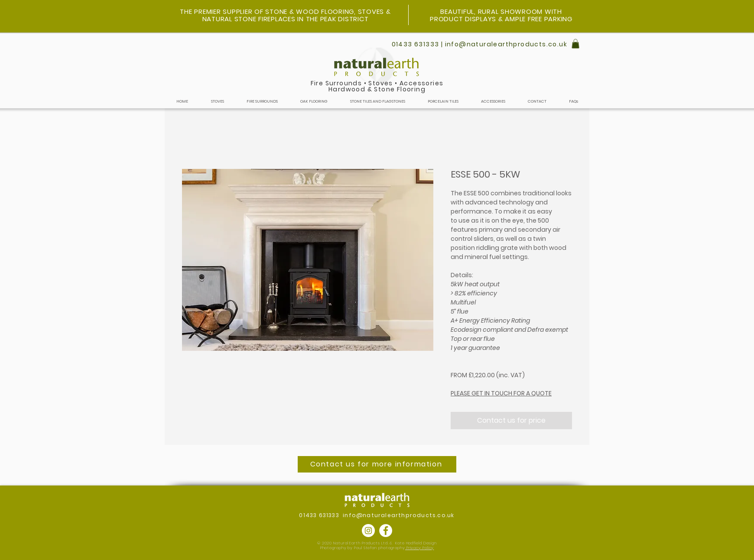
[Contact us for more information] (377, 464)
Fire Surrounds (336, 83)
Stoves (380, 83)
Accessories (421, 83)
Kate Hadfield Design (416, 543)
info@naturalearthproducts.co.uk (398, 515)
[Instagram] (368, 531)
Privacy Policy (420, 548)
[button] (575, 44)
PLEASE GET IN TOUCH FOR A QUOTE (501, 393)
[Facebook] (386, 531)
